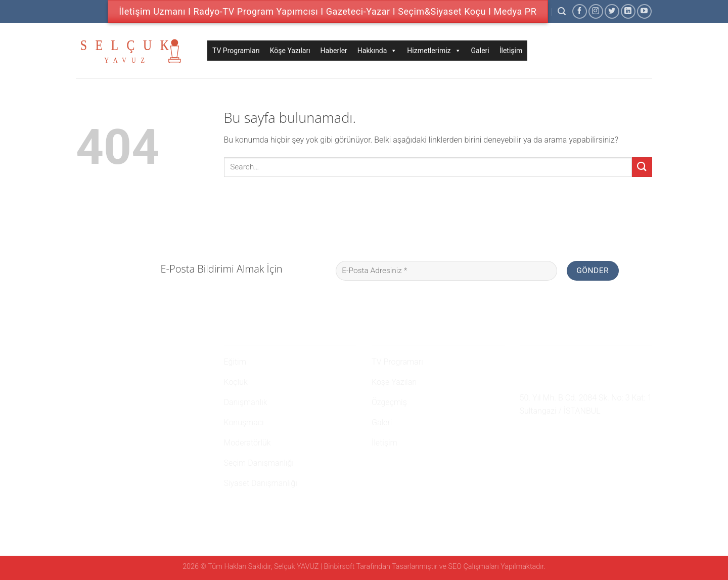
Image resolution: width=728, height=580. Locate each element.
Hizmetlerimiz (434, 51)
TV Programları (236, 51)
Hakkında (377, 51)
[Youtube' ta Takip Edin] (644, 11)
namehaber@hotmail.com (573, 379)
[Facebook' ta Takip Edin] (580, 11)
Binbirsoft (339, 567)
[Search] (562, 11)
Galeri (480, 51)
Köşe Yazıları (290, 51)
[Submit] (642, 167)
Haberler (334, 51)
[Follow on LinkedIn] (628, 11)
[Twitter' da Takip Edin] (612, 11)
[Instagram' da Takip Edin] (596, 11)
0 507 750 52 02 (553, 361)
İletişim (511, 51)
